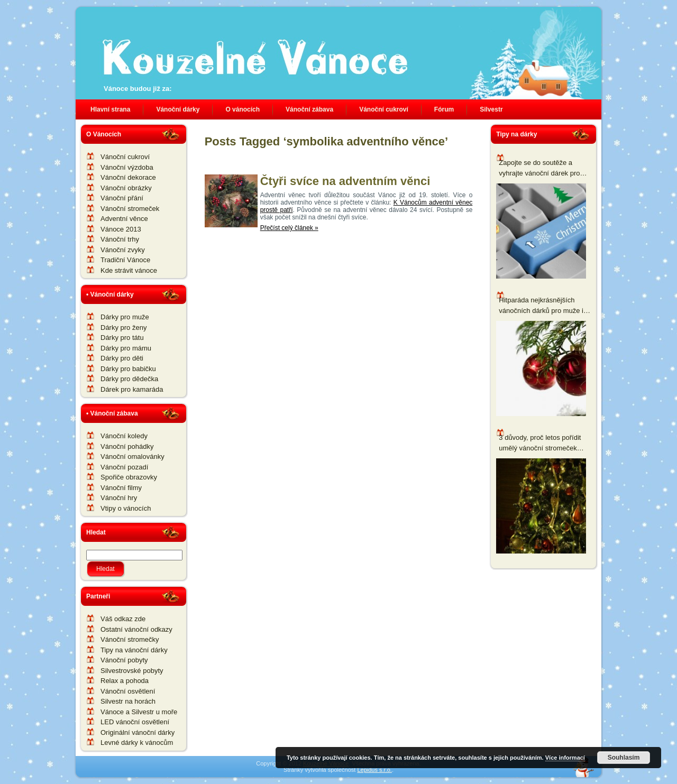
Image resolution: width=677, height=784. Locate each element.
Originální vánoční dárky (138, 732)
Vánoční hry (119, 498)
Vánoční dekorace (128, 177)
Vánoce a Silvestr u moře (139, 712)
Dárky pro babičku (128, 369)
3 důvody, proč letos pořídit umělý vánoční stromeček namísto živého (540, 443)
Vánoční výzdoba (127, 167)
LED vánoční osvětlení (135, 722)
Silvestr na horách (128, 701)
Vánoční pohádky (127, 446)
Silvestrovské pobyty (132, 671)
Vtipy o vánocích (126, 508)
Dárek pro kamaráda (132, 389)
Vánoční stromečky (130, 639)
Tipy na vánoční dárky (134, 650)
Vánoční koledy (124, 436)
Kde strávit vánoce (129, 270)
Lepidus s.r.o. (374, 770)
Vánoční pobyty (124, 660)
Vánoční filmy (121, 488)
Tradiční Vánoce (125, 260)
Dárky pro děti (122, 358)
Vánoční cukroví (125, 157)
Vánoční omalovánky (132, 456)
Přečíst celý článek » (289, 228)
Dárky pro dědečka (129, 379)
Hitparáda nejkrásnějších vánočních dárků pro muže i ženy (541, 306)
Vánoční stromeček (130, 209)
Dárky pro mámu (126, 348)
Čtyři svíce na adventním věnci (345, 181)
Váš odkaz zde (123, 619)
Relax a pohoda (125, 681)
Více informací (565, 758)
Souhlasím (624, 758)
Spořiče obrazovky (129, 477)
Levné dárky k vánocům (137, 743)
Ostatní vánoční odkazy (136, 629)
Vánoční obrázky (126, 188)
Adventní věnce (124, 219)
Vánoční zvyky (123, 250)
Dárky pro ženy (123, 328)
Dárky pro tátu (122, 338)
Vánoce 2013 (121, 229)
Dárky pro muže (125, 317)
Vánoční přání (122, 198)
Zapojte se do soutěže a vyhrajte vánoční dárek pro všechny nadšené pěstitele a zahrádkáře (542, 168)
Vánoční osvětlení (128, 691)
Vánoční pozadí (124, 467)
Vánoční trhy (120, 239)
